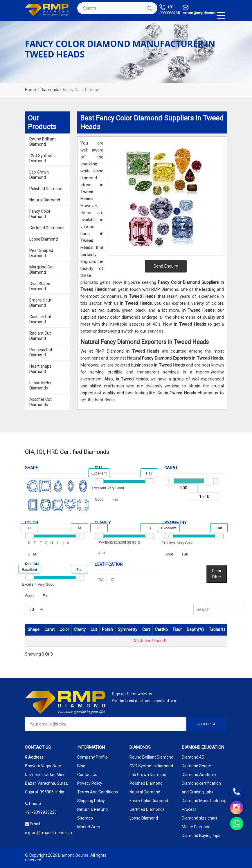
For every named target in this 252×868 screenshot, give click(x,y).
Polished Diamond (46, 189)
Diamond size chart (199, 818)
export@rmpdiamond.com (205, 10)
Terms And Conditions (98, 792)
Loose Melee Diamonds (41, 385)
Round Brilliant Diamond (43, 142)
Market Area (89, 827)
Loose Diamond (44, 239)
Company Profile (92, 757)
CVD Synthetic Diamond (42, 158)
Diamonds (50, 90)
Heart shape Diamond (40, 369)
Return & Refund (92, 809)
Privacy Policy (90, 783)
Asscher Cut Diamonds (40, 402)
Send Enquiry (166, 266)
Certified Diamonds (47, 228)
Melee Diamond (196, 827)
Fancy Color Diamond (40, 214)
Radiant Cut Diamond (40, 336)
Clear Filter (217, 574)
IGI (113, 580)
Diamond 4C (193, 757)
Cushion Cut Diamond (40, 319)
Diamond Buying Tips (201, 835)
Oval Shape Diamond (40, 286)
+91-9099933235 (170, 10)
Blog (81, 766)
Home (30, 90)
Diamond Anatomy (199, 775)
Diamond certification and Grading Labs (201, 788)
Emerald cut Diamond (40, 303)
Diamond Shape (196, 766)
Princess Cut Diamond (41, 352)
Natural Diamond (45, 200)
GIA (101, 580)
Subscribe (207, 724)
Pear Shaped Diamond (41, 253)
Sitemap (85, 818)
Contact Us (87, 775)
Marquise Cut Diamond (42, 270)
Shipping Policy (91, 801)
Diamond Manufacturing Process (204, 805)
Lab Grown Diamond (39, 175)
